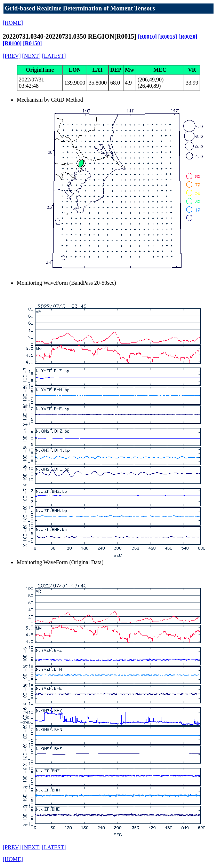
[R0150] (32, 43)
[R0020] (188, 37)
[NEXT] (31, 56)
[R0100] (12, 43)
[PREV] (12, 56)
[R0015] (168, 37)
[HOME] (13, 23)
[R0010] (147, 37)
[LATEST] (54, 56)
